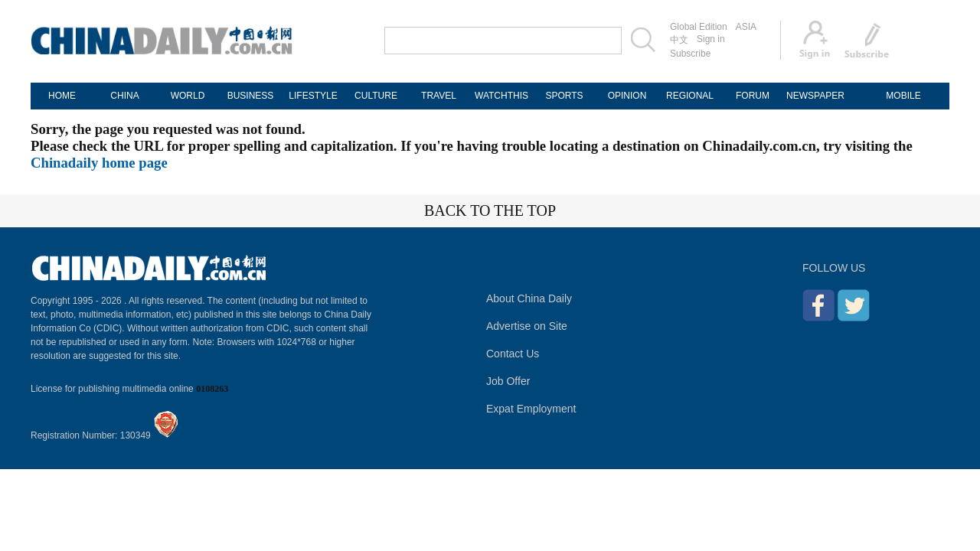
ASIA (746, 27)
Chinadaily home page (99, 163)
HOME (62, 96)
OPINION (627, 96)
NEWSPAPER (815, 96)
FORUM (753, 96)
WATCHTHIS (501, 96)
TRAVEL (439, 96)
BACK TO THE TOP (490, 210)
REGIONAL (690, 96)
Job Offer (508, 381)
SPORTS (564, 96)
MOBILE (903, 96)
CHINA (124, 96)
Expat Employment (531, 409)
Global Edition (699, 27)
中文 (679, 40)
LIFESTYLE (313, 96)
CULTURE (376, 96)
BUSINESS (251, 96)
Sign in (711, 39)
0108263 (212, 389)
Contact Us (513, 354)
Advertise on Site (527, 326)
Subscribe (690, 54)
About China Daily (529, 298)
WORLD (188, 96)
